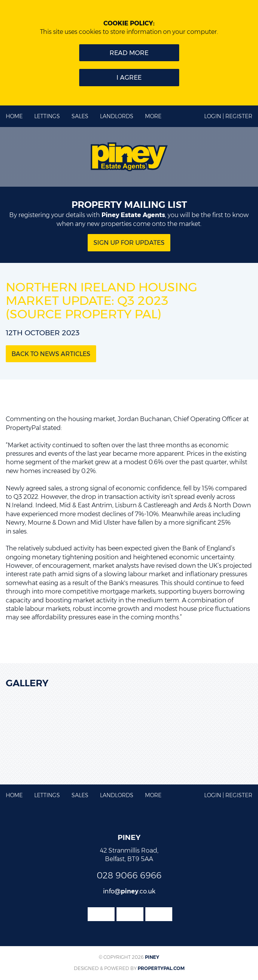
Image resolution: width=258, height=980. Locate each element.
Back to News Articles (51, 354)
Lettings (47, 116)
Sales (80, 116)
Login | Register (228, 116)
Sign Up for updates (129, 243)
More (153, 116)
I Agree (129, 78)
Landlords (117, 116)
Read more (129, 53)
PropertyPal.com (161, 968)
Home (14, 116)
